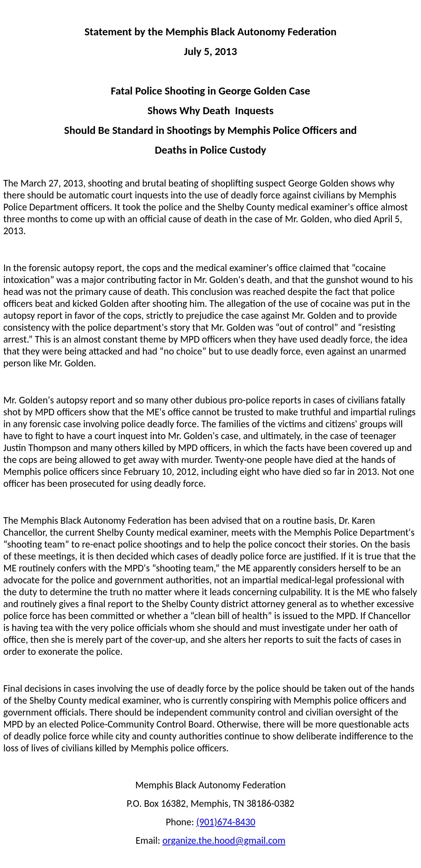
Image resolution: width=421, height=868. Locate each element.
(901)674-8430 (226, 822)
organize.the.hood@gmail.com (224, 840)
